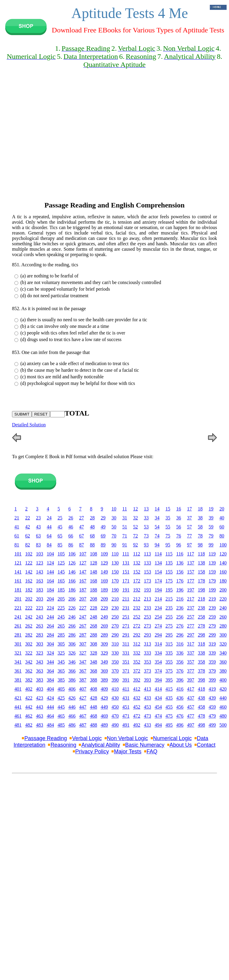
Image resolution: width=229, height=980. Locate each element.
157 (191, 572)
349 (104, 662)
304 (50, 644)
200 (223, 590)
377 (191, 671)
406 (72, 689)
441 (18, 707)
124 (50, 563)
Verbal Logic (87, 738)
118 (201, 554)
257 (191, 617)
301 (18, 644)
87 (82, 545)
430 (115, 698)
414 (158, 689)
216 (180, 599)
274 (158, 626)
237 (191, 608)
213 (147, 599)
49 (103, 527)
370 (115, 671)
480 (223, 716)
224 (50, 608)
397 (191, 680)
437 (191, 698)
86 (71, 545)
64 (49, 536)
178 (201, 581)
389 (104, 680)
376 (180, 671)
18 (200, 509)
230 (115, 608)
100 (223, 545)
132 (137, 563)
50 (114, 527)
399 (212, 680)
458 (201, 707)
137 (191, 563)
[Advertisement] (56, 140)
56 (179, 527)
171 (126, 581)
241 (18, 617)
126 (72, 563)
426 (72, 698)
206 (72, 599)
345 (61, 662)
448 (94, 707)
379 (212, 671)
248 (94, 617)
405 (61, 689)
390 (115, 680)
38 (200, 518)
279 (212, 626)
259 (212, 617)
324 (50, 653)
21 (17, 518)
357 (191, 662)
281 (18, 635)
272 (137, 626)
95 (168, 545)
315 (169, 644)
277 (191, 626)
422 (29, 698)
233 (147, 608)
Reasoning (63, 745)
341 (18, 662)
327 (83, 653)
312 (137, 644)
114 (158, 554)
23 (38, 518)
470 (115, 716)
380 (223, 671)
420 (223, 689)
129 (104, 563)
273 (147, 626)
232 (137, 608)
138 (201, 563)
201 (18, 599)
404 (50, 689)
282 (29, 635)
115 (169, 554)
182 (29, 590)
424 (50, 698)
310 (115, 644)
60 (222, 527)
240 (223, 608)
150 (115, 572)
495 (169, 725)
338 (201, 653)
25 (60, 518)
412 (137, 689)
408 (94, 689)
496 (180, 725)
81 (17, 545)
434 (158, 698)
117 (190, 554)
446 (72, 707)
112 (137, 554)
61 (17, 536)
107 (83, 554)
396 (180, 680)
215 (169, 599)
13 (146, 509)
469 (104, 716)
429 (104, 698)
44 (49, 527)
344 (50, 662)
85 (60, 545)
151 (126, 572)
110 (115, 554)
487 (83, 725)
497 (191, 725)
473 (147, 716)
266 (72, 626)
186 (72, 590)
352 (137, 662)
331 (126, 653)
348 (94, 662)
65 (60, 536)
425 (61, 698)
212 (137, 599)
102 (29, 554)
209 (104, 599)
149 (104, 572)
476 (180, 716)
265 (61, 626)
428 (94, 698)
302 (29, 644)
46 (71, 527)
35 (168, 518)
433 (147, 698)
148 (94, 572)
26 (71, 518)
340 (223, 653)
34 (157, 518)
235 (169, 608)
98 (200, 545)
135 (169, 563)
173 (147, 581)
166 (72, 581)
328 (94, 653)
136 (180, 563)
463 (40, 716)
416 (180, 689)
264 (50, 626)
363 (40, 671)
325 (61, 653)
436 (180, 698)
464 (50, 716)
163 (40, 581)
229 (104, 608)
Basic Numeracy (145, 745)
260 (223, 617)
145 (61, 572)
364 (50, 671)
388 (94, 680)
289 (104, 635)
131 (126, 563)
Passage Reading (46, 738)
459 (212, 707)
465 (61, 716)
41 (17, 527)
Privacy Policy (92, 752)
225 (61, 608)
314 (158, 644)
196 (180, 590)
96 (179, 545)
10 (114, 509)
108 (94, 554)
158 (201, 572)
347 (83, 662)
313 (147, 644)
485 (61, 725)
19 (211, 509)
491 (126, 725)
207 (83, 599)
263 (40, 626)
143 (40, 572)
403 (40, 689)
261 (18, 626)
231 (126, 608)
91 (125, 545)
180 (223, 581)
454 (158, 707)
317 (191, 644)
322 (29, 653)
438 (201, 698)
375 (169, 671)
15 (168, 509)
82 (28, 545)
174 (158, 581)
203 (40, 599)
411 (126, 689)
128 (94, 563)
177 (191, 581)
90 (114, 545)
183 (40, 590)
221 (18, 608)
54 (157, 527)
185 (61, 590)
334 (158, 653)
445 (61, 707)
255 (169, 617)
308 (94, 644)
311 (126, 644)
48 (92, 527)
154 (158, 572)
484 (50, 725)
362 (29, 671)
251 (126, 617)
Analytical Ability (101, 745)
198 (201, 590)
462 (29, 716)
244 (50, 617)
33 (146, 518)
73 (146, 536)
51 (125, 527)
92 (135, 545)
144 (50, 572)
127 (83, 563)
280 (223, 626)
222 (29, 608)
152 (137, 572)
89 (103, 545)
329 (104, 653)
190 (115, 590)
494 (158, 725)
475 (169, 716)
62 (28, 536)
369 (104, 671)
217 (191, 599)
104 (50, 554)
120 (223, 554)
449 (104, 707)
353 (147, 662)
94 (157, 545)
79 (211, 536)
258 (201, 617)
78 (200, 536)
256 (180, 617)
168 (94, 581)
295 (169, 635)
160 (223, 572)
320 (223, 644)
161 (18, 581)
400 (223, 680)
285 (61, 635)
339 (212, 653)
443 (40, 707)
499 (212, 725)
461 (18, 716)
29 (103, 518)
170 (115, 581)
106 (72, 554)
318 (201, 644)
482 (29, 725)
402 (29, 689)
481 (18, 725)
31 (125, 518)
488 (94, 725)
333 (147, 653)
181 (18, 590)
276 (180, 626)
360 (223, 662)
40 (222, 518)
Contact (206, 745)
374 (158, 671)
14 (157, 509)
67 (82, 536)
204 (50, 599)
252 (137, 617)
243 (40, 617)
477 (191, 716)
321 (18, 653)
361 (18, 671)
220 (223, 599)
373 (147, 671)
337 (191, 653)
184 (50, 590)
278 (201, 626)
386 (72, 680)
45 (60, 527)
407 (83, 689)
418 (201, 689)
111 (126, 554)
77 (189, 536)
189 (104, 590)
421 (18, 698)
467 (83, 716)
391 (126, 680)
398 (201, 680)
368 (94, 671)
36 (179, 518)
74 (157, 536)
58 (200, 527)
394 (158, 680)
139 (212, 563)
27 (82, 518)
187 (83, 590)
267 (83, 626)
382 (29, 680)
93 (146, 545)
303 (40, 644)
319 (212, 644)
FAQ (152, 752)
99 (211, 545)
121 (18, 563)
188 (94, 590)
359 (212, 662)
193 (147, 590)
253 (147, 617)
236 (180, 608)
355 (169, 662)
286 (72, 635)
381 (18, 680)
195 (169, 590)
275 (169, 626)
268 (94, 626)
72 (135, 536)
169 (104, 581)
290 (115, 635)
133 (147, 563)
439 (212, 698)
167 (83, 581)
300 (223, 635)
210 (115, 599)
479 (212, 716)
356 (180, 662)
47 (82, 527)
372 (137, 671)
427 (83, 698)
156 (180, 572)
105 (61, 554)
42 (28, 527)
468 (94, 716)
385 (61, 680)
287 (83, 635)
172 (137, 581)
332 (137, 653)
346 (72, 662)
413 (147, 689)
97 (189, 545)
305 (61, 644)
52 (135, 527)
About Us (181, 745)
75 (168, 536)
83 (38, 545)
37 (189, 518)
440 (223, 698)
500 (223, 725)
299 (212, 635)
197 (191, 590)
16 (179, 509)
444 (50, 707)
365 (61, 671)
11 (125, 509)
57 (189, 527)
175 (169, 581)
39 (211, 518)
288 (94, 635)
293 (147, 635)
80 (222, 536)
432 (137, 698)
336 (180, 653)
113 (147, 554)
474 (158, 716)
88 (92, 545)
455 (169, 707)
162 (29, 581)
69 (103, 536)
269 (104, 626)
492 (137, 725)
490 (115, 725)
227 (83, 608)
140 (223, 563)
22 (28, 518)
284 (50, 635)
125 (61, 563)
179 (212, 581)
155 (169, 572)
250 (115, 617)
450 (115, 707)
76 (179, 536)
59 (211, 527)
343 (40, 662)
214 (158, 599)
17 (189, 509)
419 (212, 689)
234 (158, 608)
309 (104, 644)
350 (115, 662)
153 (147, 572)
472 (137, 716)
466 (72, 716)
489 (104, 725)
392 (137, 680)
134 (158, 563)
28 (92, 518)
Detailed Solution (29, 425)
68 (92, 536)
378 (201, 671)
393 (147, 680)
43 (38, 527)
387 (83, 680)
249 (104, 617)
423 (40, 698)
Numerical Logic (172, 738)
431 (126, 698)
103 (40, 554)
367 (83, 671)
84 (49, 545)
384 (50, 680)
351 (126, 662)
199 (212, 590)
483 (40, 725)
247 (83, 617)
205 (61, 599)
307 (83, 644)
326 (72, 653)
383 (40, 680)
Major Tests (128, 752)
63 (38, 536)
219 (212, 599)
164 (50, 581)
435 (169, 698)
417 (191, 689)
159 (212, 572)
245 (61, 617)
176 (180, 581)
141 (18, 572)
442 (29, 707)
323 (40, 653)
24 (49, 518)
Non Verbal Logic (128, 738)
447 (83, 707)
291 (126, 635)
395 (169, 680)
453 (147, 707)
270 (115, 626)
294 (158, 635)
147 (83, 572)
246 (72, 617)
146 (72, 572)
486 (72, 725)
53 (146, 527)
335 (169, 653)
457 (191, 707)
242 (29, 617)
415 (169, 689)
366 (72, 671)
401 (18, 689)
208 (94, 599)
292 (137, 635)
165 (61, 581)
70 (114, 536)
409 (104, 689)
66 (71, 536)
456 (180, 707)
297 (191, 635)
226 (72, 608)
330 (115, 653)
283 (40, 635)
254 (158, 617)
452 (137, 707)
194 (158, 590)
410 (115, 689)
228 (94, 608)
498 (201, 725)
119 (212, 554)
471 (126, 716)
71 (125, 536)
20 (222, 509)
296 (180, 635)
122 (29, 563)
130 (115, 563)
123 (40, 563)
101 (18, 554)
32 (135, 518)
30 (114, 518)
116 (180, 554)
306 (72, 644)
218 (201, 599)
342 (29, 662)
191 (126, 590)
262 (29, 626)
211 (126, 599)
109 (104, 554)
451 (126, 707)
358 (201, 662)
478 (201, 716)
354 (158, 662)
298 (201, 635)
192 (137, 590)
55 (168, 527)
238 (201, 608)
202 (29, 599)
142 (29, 572)
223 (40, 608)
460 (223, 707)
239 (212, 608)
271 (126, 626)
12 (135, 509)
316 (180, 644)
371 (126, 671)
